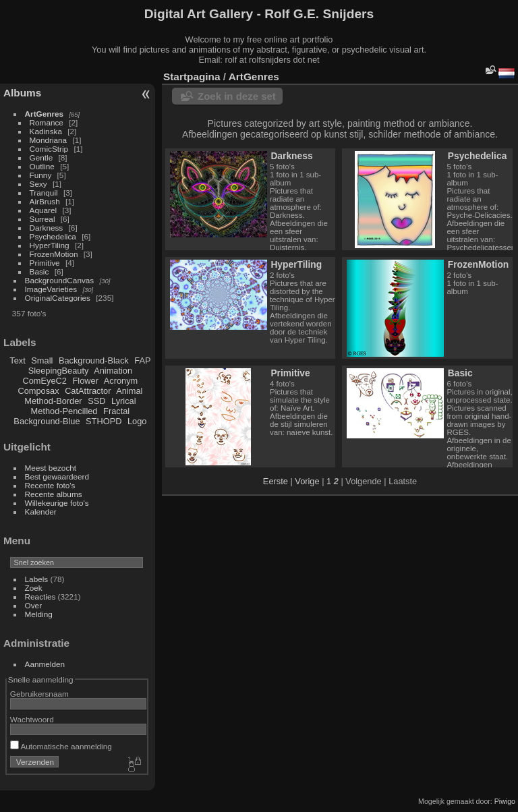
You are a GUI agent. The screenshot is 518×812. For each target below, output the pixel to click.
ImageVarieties (51, 289)
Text (17, 360)
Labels (37, 579)
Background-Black (94, 360)
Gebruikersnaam (39, 694)
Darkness (47, 228)
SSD (96, 401)
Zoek (34, 588)
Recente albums (54, 494)
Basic (39, 271)
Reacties (40, 597)
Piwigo (505, 801)
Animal (129, 391)
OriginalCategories (58, 298)
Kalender (41, 512)
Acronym (121, 381)
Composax (38, 391)
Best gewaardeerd (57, 476)
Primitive (45, 263)
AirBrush (45, 201)
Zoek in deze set (237, 96)
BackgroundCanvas (60, 280)
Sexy (38, 184)
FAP (142, 360)
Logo (137, 421)
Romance (47, 122)
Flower (86, 381)
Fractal (116, 411)
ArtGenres (45, 114)
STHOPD (104, 421)
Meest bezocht (51, 468)
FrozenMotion (54, 254)
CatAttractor (88, 391)
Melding (39, 614)
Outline (42, 166)
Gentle (41, 157)
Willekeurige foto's (57, 503)
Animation (113, 371)
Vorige (307, 481)
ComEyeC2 (45, 381)
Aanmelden (45, 664)
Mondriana (49, 140)
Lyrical (124, 401)
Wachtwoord (32, 719)
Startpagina (192, 77)
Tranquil (44, 193)
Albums (22, 93)
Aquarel (44, 210)
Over (34, 605)
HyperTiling (50, 245)
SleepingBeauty (59, 371)
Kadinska (46, 131)
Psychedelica (53, 236)
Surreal (42, 219)
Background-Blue (47, 421)
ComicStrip (49, 149)
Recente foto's (50, 485)
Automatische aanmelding (61, 746)
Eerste (276, 481)
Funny (41, 175)
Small (42, 360)
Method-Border (53, 401)
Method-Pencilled (64, 411)
